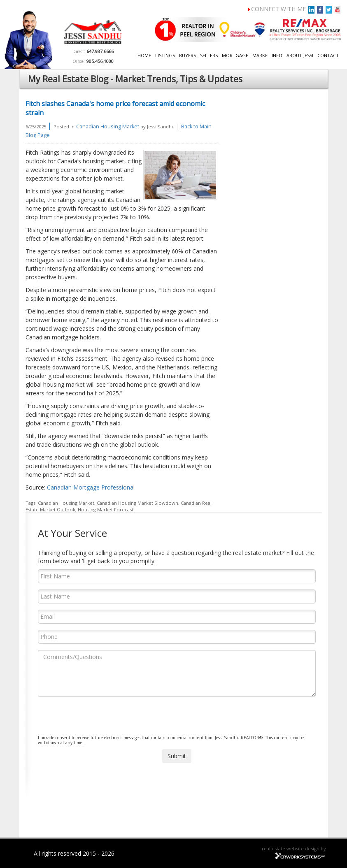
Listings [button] (165, 55)
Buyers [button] (187, 55)
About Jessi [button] (300, 55)
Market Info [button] (267, 55)
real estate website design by (294, 848)
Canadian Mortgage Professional (91, 487)
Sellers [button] (209, 55)
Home (144, 55)
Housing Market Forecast (106, 509)
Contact (328, 55)
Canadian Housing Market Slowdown (137, 503)
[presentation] (100, 719)
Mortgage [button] (235, 55)
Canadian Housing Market (108, 126)
